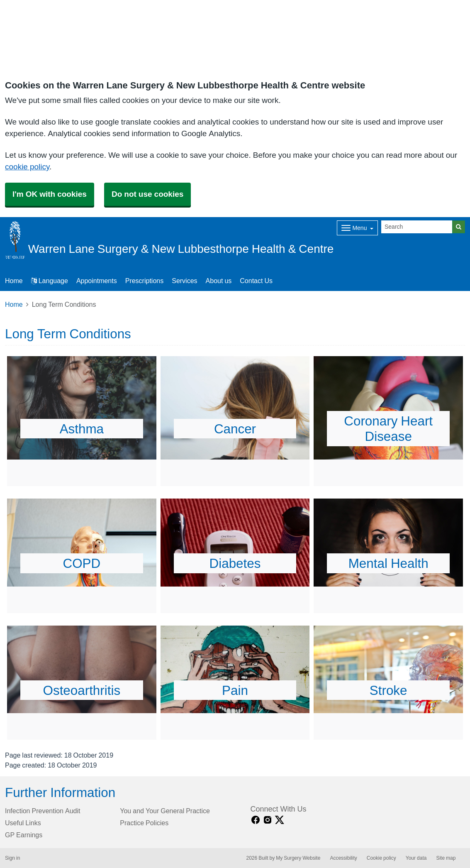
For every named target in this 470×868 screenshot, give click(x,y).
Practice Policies (144, 823)
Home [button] (14, 281)
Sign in (12, 858)
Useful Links (23, 823)
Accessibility (343, 858)
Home (14, 304)
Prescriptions (144, 281)
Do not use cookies (147, 194)
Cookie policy (381, 858)
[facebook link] (256, 820)
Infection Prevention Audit (43, 811)
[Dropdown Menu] (357, 228)
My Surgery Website (298, 858)
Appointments (97, 281)
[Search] (417, 227)
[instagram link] (268, 820)
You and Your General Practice (165, 811)
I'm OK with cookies (50, 194)
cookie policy (27, 167)
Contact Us (256, 281)
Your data (416, 858)
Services (184, 281)
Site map (446, 858)
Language (50, 281)
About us (219, 281)
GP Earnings (24, 835)
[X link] (280, 820)
